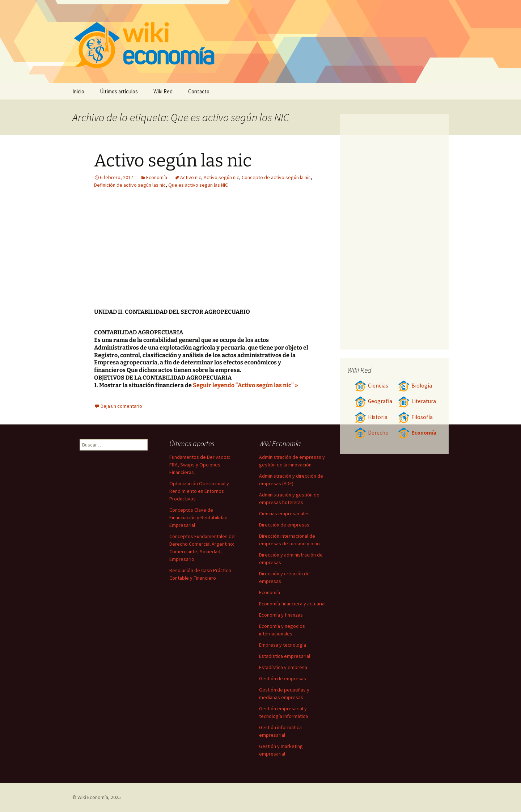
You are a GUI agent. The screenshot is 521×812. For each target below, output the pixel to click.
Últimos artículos (119, 91)
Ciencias (371, 386)
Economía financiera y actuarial (292, 604)
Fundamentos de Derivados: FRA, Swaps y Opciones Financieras (200, 465)
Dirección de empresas (284, 525)
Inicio (78, 91)
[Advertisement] (248, 254)
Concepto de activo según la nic (276, 177)
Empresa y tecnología (283, 645)
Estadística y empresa (283, 667)
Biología (415, 386)
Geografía (373, 401)
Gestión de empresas (283, 678)
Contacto (199, 91)
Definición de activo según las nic (130, 185)
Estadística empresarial (285, 656)
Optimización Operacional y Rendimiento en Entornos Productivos (199, 491)
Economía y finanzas (281, 615)
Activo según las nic (173, 161)
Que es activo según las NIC (198, 185)
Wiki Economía (93, 797)
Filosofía (415, 417)
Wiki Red (163, 91)
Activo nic (191, 177)
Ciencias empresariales (284, 513)
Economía (157, 177)
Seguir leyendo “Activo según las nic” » (245, 385)
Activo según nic (221, 177)
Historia (371, 417)
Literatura (417, 401)
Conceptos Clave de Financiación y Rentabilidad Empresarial (198, 517)
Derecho (372, 433)
